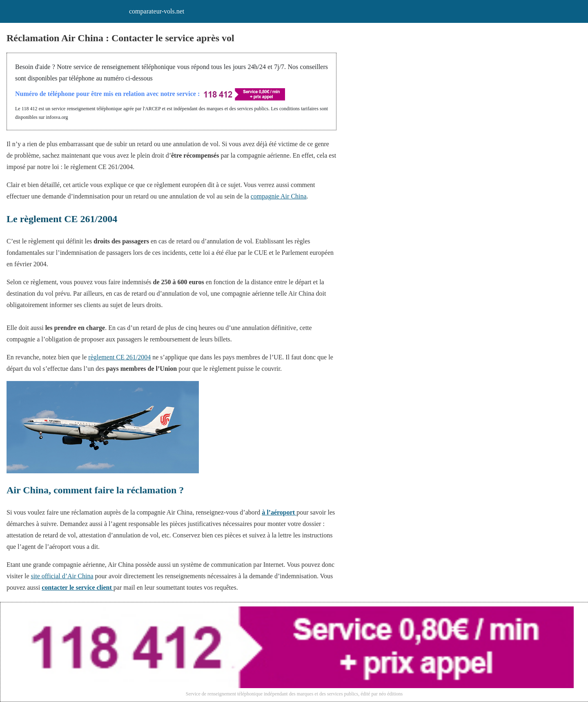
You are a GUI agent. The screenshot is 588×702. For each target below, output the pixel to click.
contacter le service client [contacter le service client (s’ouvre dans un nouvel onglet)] (78, 587)
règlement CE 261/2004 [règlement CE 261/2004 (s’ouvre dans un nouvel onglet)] (119, 357)
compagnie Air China (279, 196)
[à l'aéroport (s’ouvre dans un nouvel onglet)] (279, 512)
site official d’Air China (62, 576)
